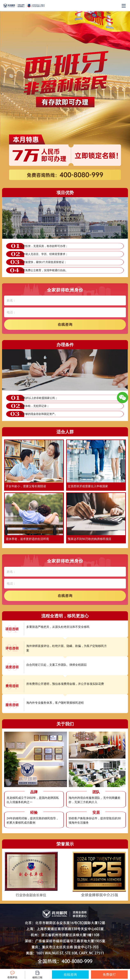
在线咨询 (65, 325)
